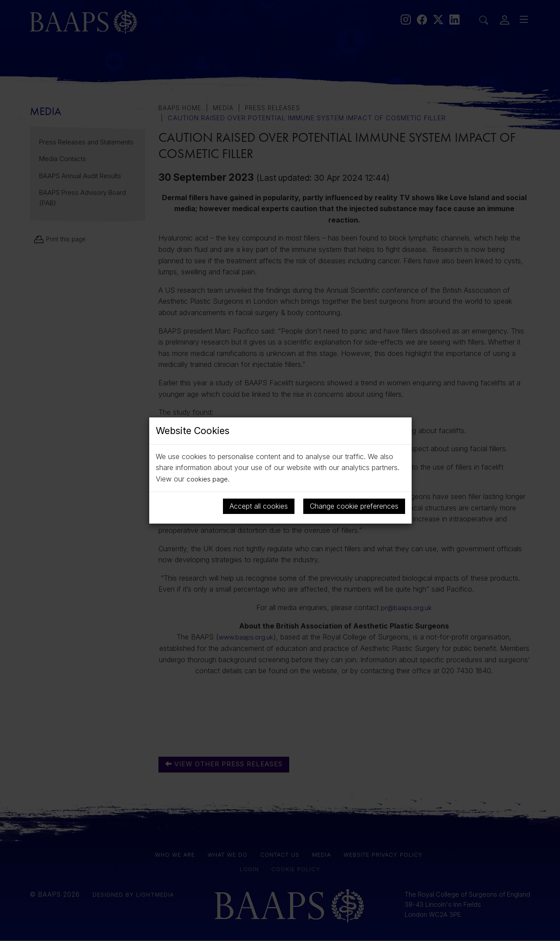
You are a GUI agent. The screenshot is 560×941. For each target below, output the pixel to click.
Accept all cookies (259, 506)
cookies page (208, 479)
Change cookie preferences (354, 506)
